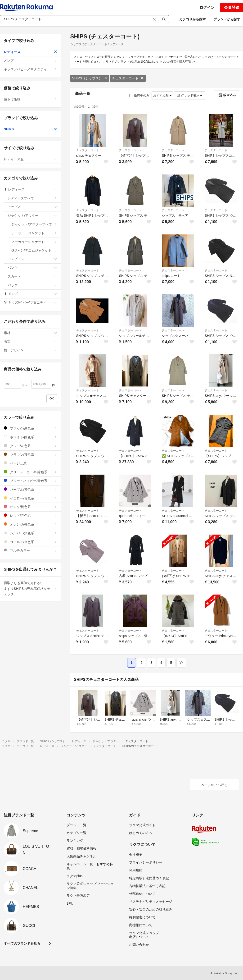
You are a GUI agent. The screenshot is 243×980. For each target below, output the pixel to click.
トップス (32, 207)
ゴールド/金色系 (30, 542)
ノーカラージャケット (34, 242)
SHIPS (30, 129)
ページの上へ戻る (214, 785)
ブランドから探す (227, 19)
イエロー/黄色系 (30, 498)
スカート (32, 276)
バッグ (32, 285)
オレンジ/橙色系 (30, 524)
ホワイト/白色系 (30, 437)
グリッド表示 (189, 95)
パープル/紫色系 (30, 489)
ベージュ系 (30, 463)
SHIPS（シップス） (90, 78)
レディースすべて (32, 198)
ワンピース (32, 259)
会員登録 (232, 7)
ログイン (207, 7)
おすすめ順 (162, 95)
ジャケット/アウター (32, 215)
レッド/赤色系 (30, 515)
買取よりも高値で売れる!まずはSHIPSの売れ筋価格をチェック (30, 589)
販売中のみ (139, 95)
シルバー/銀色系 (30, 533)
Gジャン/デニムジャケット (34, 250)
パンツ (32, 268)
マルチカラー (30, 550)
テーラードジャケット (34, 233)
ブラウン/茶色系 (30, 455)
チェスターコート (128, 78)
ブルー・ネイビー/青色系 (30, 481)
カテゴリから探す (193, 19)
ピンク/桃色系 (30, 507)
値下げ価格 (30, 99)
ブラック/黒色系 (30, 428)
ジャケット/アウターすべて (34, 224)
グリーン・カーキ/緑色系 (30, 472)
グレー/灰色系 (30, 446)
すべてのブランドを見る (22, 943)
